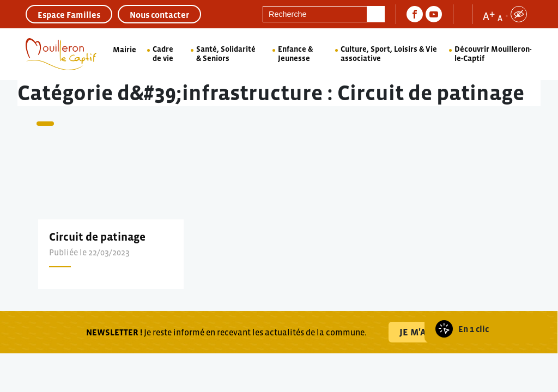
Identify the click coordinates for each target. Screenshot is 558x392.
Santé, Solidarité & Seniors (226, 54)
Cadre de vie (163, 54)
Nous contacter (159, 15)
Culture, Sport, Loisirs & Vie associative (389, 54)
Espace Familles (69, 15)
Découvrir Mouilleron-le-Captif (493, 54)
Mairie (125, 50)
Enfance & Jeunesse (295, 54)
